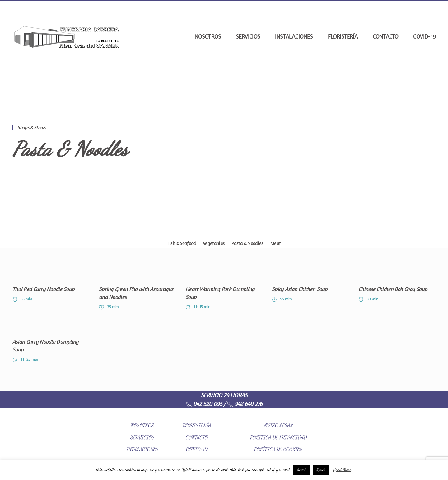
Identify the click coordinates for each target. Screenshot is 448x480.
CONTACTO (197, 437)
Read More (342, 469)
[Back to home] (67, 36)
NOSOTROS (142, 425)
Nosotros (208, 36)
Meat (275, 243)
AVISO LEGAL (279, 425)
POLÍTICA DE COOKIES (278, 449)
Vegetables (214, 243)
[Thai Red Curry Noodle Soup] (51, 290)
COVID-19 (424, 36)
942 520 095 (204, 404)
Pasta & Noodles (70, 149)
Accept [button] (301, 470)
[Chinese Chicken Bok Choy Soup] (397, 290)
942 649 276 (245, 404)
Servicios (248, 36)
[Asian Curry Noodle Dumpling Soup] (51, 343)
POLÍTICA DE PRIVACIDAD (278, 437)
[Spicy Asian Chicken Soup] (310, 290)
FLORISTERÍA (197, 425)
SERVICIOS (142, 437)
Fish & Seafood (182, 243)
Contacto (386, 36)
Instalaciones (294, 36)
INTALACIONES (142, 449)
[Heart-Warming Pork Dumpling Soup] (224, 290)
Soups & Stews (32, 127)
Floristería (343, 36)
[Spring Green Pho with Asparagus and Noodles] (138, 290)
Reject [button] (321, 470)
